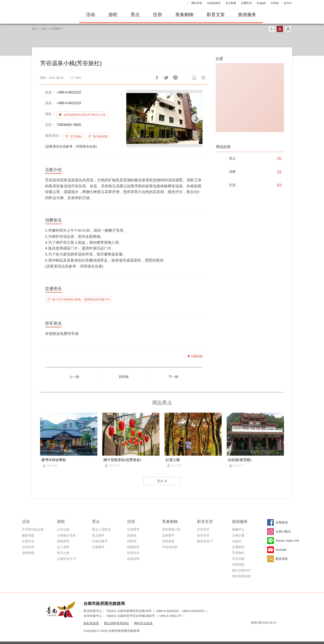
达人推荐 (63, 547)
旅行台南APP (241, 570)
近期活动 (28, 541)
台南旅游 (282, 522)
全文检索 (231, 3)
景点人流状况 (101, 529)
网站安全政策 (143, 623)
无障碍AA (269, 630)
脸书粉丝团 (100, 136)
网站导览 (197, 3)
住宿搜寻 (56, 29)
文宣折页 (203, 529)
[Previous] (133, 118)
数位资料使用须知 (117, 623)
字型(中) (280, 29)
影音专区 (203, 535)
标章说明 (133, 559)
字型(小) (272, 29)
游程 (113, 15)
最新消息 (28, 535)
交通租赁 (238, 547)
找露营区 (133, 547)
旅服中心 (238, 529)
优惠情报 (28, 553)
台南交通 (238, 535)
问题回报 (203, 78)
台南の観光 (283, 531)
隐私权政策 (91, 623)
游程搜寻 (63, 541)
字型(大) (288, 29)
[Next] (196, 118)
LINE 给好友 (175, 78)
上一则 (74, 377)
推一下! (166, 78)
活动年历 (28, 547)
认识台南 (63, 529)
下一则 (173, 377)
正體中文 (247, 3)
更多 (160, 481)
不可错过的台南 (33, 529)
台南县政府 (214, 3)
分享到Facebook (157, 78)
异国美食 (168, 541)
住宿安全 (133, 553)
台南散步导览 (66, 535)
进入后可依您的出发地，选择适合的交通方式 (81, 299)
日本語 (275, 3)
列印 (194, 78)
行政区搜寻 (100, 541)
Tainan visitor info (287, 541)
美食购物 (184, 15)
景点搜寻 (98, 535)
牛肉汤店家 (170, 547)
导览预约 (238, 553)
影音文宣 (216, 15)
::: (188, 3)
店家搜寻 (168, 535)
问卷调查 (238, 565)
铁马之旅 (63, 553)
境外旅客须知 (241, 576)
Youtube (281, 550)
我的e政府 (254, 630)
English (261, 3)
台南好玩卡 (65, 559)
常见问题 (238, 559)
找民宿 (132, 541)
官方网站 (76, 136)
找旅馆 (132, 535)
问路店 (237, 541)
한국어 (288, 3)
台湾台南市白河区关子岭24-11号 (85, 115)
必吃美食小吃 (171, 529)
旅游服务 (247, 15)
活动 (91, 15)
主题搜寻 (98, 547)
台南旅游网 (52, 15)
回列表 (124, 377)
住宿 (157, 15)
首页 (35, 29)
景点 (135, 15)
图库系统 (203, 541)
